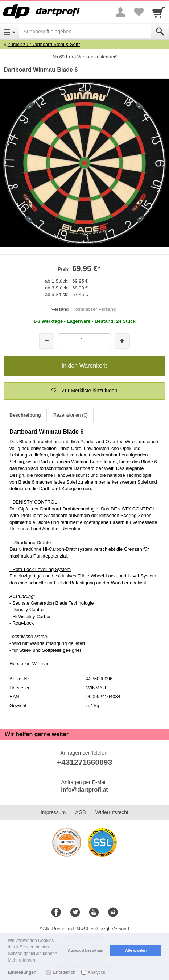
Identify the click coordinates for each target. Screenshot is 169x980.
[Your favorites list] (139, 12)
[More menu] (120, 12)
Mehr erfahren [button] (22, 960)
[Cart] (159, 12)
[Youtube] (94, 913)
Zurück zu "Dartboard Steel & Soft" (44, 44)
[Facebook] (56, 913)
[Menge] (84, 340)
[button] (84, 391)
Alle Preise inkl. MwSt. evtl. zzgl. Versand (86, 929)
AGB (81, 812)
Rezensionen (71, 415)
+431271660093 (84, 762)
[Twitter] (75, 913)
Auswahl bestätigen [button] (86, 950)
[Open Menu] (10, 32)
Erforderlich (64, 972)
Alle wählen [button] (136, 950)
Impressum (53, 812)
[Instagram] (113, 913)
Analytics (96, 972)
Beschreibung (25, 415)
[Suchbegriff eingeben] (85, 32)
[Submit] (160, 32)
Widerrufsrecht (112, 812)
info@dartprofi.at (84, 790)
